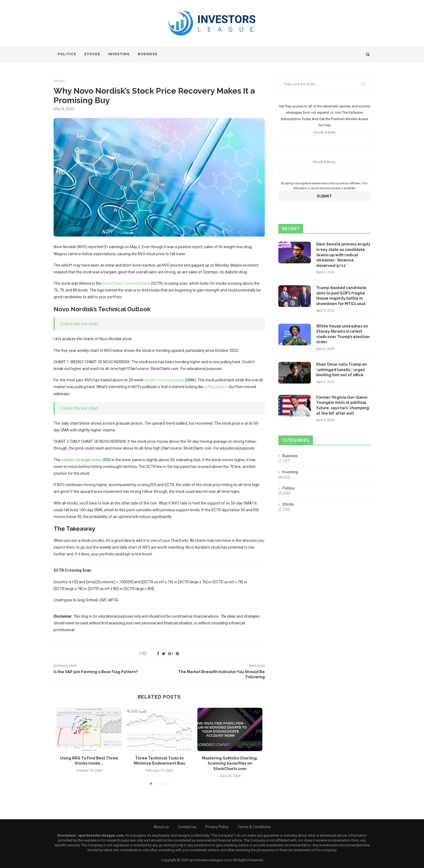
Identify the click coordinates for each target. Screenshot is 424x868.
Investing (119, 54)
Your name (324, 138)
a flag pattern (216, 387)
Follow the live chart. (80, 324)
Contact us (187, 827)
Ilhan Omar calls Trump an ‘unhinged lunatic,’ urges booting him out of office (342, 370)
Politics (67, 54)
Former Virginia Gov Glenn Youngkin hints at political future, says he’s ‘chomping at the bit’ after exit (343, 405)
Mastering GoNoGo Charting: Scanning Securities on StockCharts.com (230, 763)
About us (161, 827)
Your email (324, 168)
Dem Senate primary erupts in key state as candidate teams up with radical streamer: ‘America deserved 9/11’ (343, 255)
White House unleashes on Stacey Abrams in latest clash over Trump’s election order (343, 334)
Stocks (92, 54)
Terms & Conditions (254, 827)
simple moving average (164, 380)
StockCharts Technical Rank (126, 283)
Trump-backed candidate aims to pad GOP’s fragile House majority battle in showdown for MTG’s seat (341, 296)
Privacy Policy (217, 827)
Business (148, 54)
